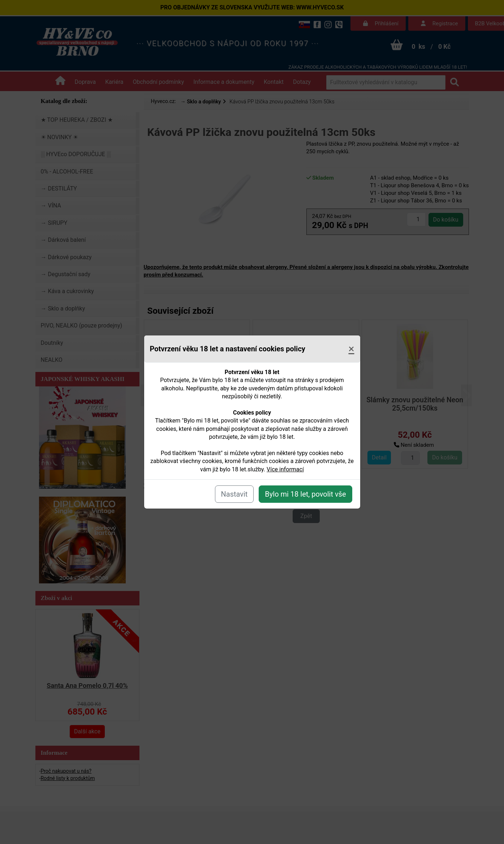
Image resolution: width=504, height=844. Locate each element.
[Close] (351, 349)
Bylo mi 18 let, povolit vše (305, 494)
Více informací (285, 469)
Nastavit (234, 494)
